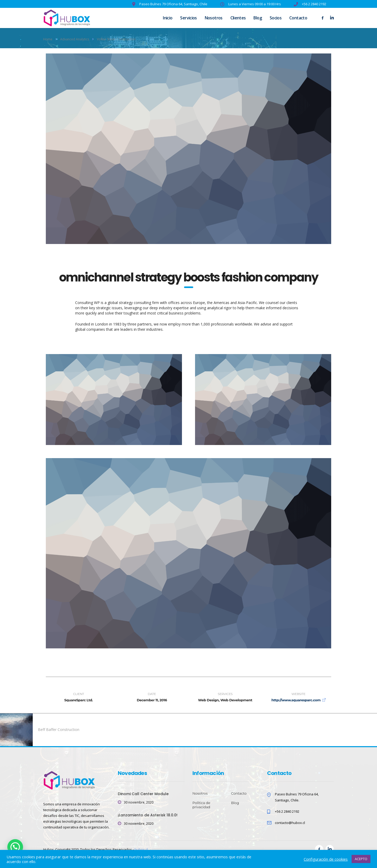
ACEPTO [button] (361, 859)
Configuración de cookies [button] (326, 859)
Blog (257, 18)
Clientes (238, 18)
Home (48, 39)
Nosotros (214, 18)
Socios (276, 18)
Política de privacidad (201, 805)
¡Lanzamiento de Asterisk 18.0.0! (148, 815)
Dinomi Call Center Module (143, 794)
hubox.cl (141, 849)
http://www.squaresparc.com (296, 700)
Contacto (298, 18)
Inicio (168, 18)
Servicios (188, 18)
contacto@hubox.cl (290, 823)
